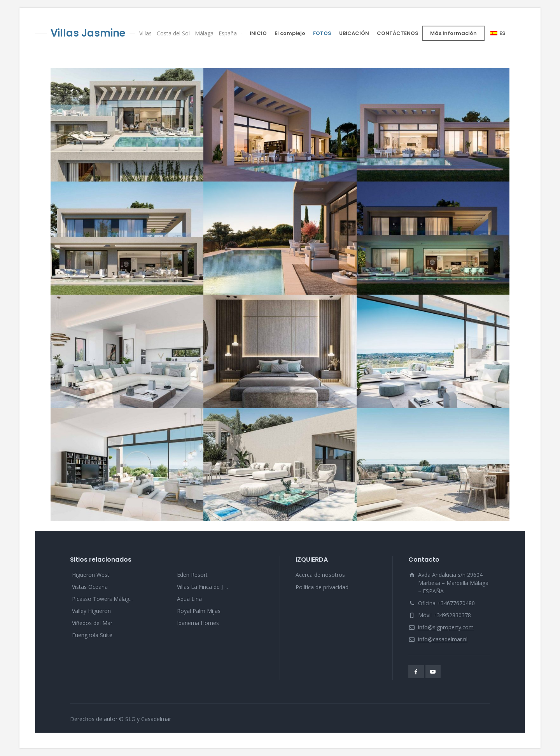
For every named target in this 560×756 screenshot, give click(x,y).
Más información (453, 33)
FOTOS (322, 33)
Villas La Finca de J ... (202, 587)
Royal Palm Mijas (199, 611)
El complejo (290, 33)
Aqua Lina (189, 599)
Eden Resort (192, 575)
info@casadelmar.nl (443, 639)
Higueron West (91, 575)
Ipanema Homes (198, 623)
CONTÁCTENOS (398, 33)
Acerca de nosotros (320, 575)
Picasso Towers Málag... (102, 599)
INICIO (258, 33)
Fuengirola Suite (92, 635)
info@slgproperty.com (446, 627)
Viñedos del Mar (92, 623)
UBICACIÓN (354, 33)
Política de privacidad (322, 587)
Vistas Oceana (90, 587)
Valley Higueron (91, 611)
